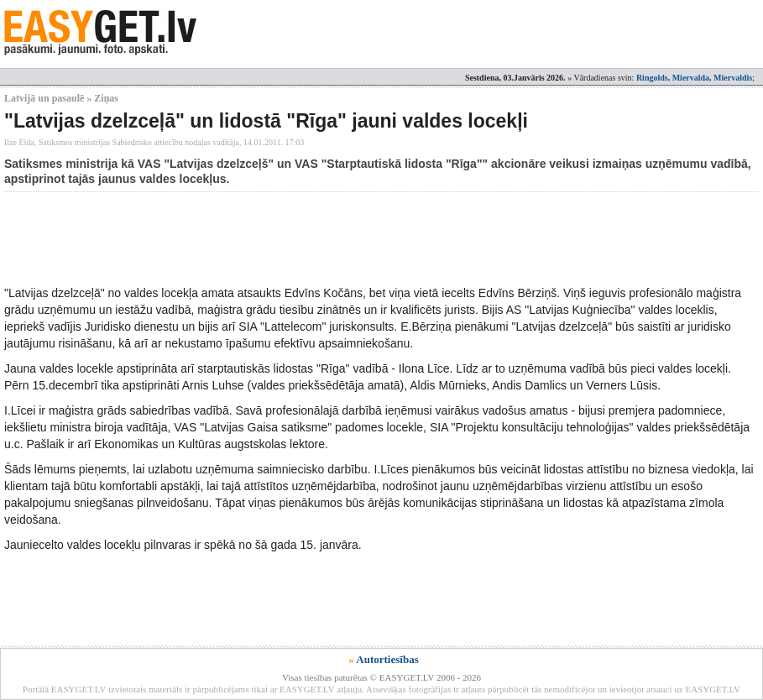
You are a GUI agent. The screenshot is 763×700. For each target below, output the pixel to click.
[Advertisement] (310, 238)
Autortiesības (387, 659)
